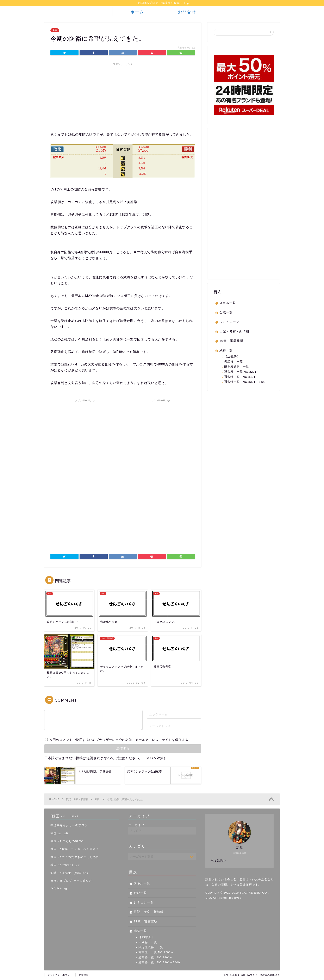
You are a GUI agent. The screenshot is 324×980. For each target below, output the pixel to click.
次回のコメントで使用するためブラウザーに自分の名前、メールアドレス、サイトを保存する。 (120, 740)
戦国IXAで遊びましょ (65, 865)
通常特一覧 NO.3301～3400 (245, 382)
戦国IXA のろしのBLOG (67, 842)
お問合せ (187, 12)
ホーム (137, 12)
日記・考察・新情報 (234, 332)
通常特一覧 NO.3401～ (241, 377)
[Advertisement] (123, 97)
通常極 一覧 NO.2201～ (242, 372)
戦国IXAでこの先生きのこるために (75, 857)
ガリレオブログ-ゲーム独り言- (72, 881)
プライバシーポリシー (60, 975)
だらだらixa (59, 889)
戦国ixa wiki (60, 834)
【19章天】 (232, 357)
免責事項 (84, 975)
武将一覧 (226, 351)
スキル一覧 (228, 303)
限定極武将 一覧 (237, 367)
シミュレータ (229, 322)
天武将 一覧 (233, 362)
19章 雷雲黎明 (231, 341)
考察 (55, 31)
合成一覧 (226, 313)
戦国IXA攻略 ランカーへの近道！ (75, 849)
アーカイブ (136, 825)
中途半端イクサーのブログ (69, 826)
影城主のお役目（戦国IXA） (70, 873)
